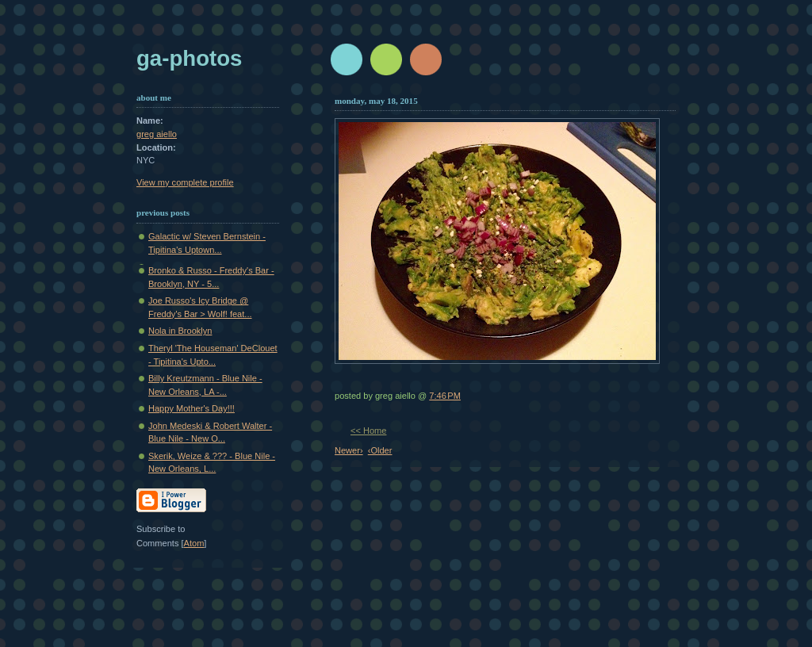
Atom (194, 543)
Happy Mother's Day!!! (192, 408)
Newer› (349, 450)
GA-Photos (189, 58)
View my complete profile (185, 182)
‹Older (380, 450)
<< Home (368, 431)
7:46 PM (445, 396)
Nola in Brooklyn (180, 331)
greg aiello (157, 134)
